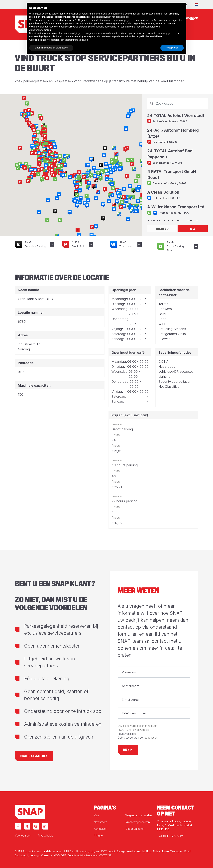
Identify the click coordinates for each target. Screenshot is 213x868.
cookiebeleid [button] (122, 17)
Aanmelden (101, 829)
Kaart (97, 815)
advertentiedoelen (49, 27)
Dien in (128, 750)
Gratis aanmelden (34, 756)
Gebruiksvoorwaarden (131, 738)
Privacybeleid (126, 734)
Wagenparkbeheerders (139, 815)
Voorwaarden (23, 836)
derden (100, 20)
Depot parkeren (135, 829)
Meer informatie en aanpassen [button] (51, 48)
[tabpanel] (177, 160)
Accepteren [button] (172, 48)
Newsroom (101, 822)
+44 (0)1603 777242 (170, 836)
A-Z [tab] (193, 229)
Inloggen (99, 835)
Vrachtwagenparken (138, 822)
